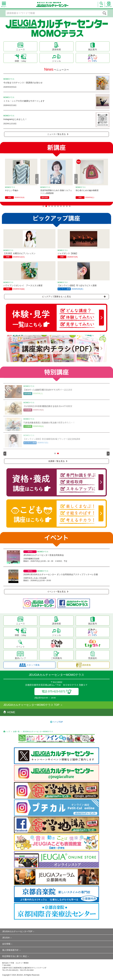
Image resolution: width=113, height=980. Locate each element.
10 (70, 206)
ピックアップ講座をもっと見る (74, 297)
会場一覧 (16, 731)
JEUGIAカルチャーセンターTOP (17, 931)
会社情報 (6, 944)
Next (76, 179)
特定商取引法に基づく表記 (15, 956)
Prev (37, 179)
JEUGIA (6, 938)
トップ (8, 731)
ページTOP (58, 722)
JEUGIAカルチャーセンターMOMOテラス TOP (31, 705)
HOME (9, 712)
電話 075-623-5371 (57, 691)
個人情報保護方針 (10, 950)
